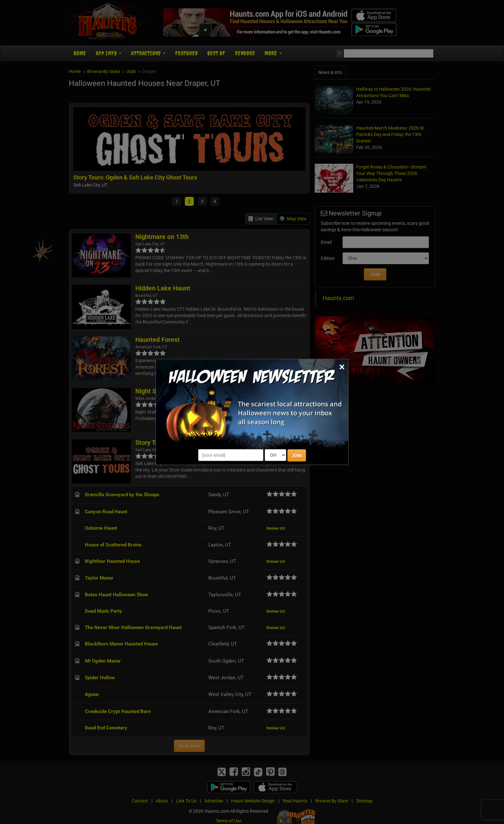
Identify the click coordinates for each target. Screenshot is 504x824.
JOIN (297, 455)
